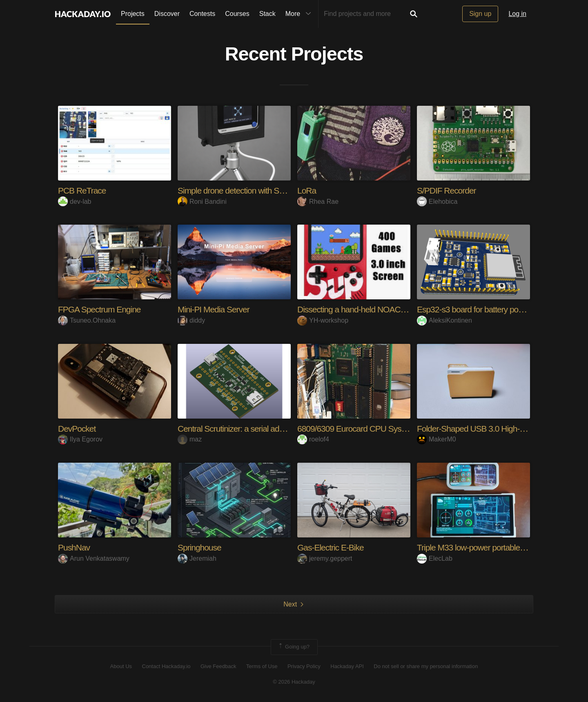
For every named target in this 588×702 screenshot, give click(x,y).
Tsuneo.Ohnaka (87, 320)
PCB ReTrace (83, 191)
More (300, 14)
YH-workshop (323, 320)
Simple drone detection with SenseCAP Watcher (265, 191)
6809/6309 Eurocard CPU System (359, 429)
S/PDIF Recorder (448, 191)
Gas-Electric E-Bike (332, 547)
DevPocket (78, 429)
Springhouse (201, 547)
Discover (167, 14)
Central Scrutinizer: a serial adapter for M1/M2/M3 (267, 429)
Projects (133, 14)
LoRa (307, 191)
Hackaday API (347, 666)
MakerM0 (437, 439)
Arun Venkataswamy (94, 558)
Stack (267, 14)
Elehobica (437, 202)
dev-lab (75, 202)
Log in (517, 14)
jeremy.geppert (325, 558)
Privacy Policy (304, 666)
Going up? (294, 647)
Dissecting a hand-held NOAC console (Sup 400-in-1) (394, 309)
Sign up (480, 14)
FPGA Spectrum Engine (102, 309)
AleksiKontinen (444, 320)
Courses (237, 14)
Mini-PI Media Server (215, 309)
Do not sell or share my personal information (426, 666)
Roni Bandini (202, 202)
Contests (202, 14)
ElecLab (435, 558)
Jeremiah (197, 558)
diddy (191, 320)
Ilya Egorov (80, 439)
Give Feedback (218, 666)
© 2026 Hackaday (294, 682)
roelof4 (313, 439)
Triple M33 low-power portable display (485, 547)
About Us (121, 666)
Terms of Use (262, 666)
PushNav (75, 547)
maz (190, 439)
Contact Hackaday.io (166, 666)
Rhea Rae (318, 202)
